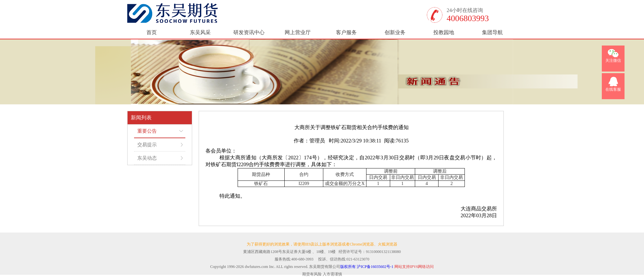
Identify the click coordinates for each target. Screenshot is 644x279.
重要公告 (147, 131)
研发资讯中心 (249, 32)
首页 (152, 32)
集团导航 (492, 32)
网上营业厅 (298, 32)
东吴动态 (147, 158)
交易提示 (147, 145)
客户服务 (346, 32)
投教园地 (444, 32)
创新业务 (395, 32)
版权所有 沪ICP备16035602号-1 (367, 267)
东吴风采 (200, 32)
